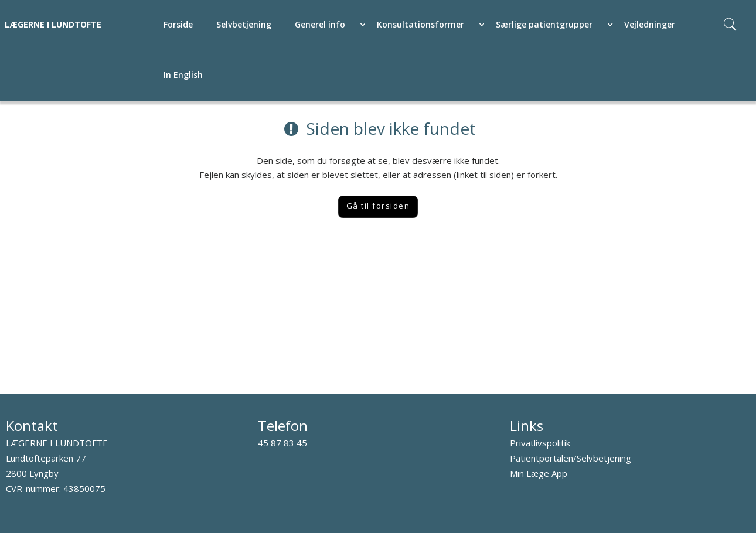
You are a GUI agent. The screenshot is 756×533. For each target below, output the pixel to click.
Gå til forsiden (378, 206)
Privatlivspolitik (540, 443)
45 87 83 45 (282, 443)
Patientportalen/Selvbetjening (571, 458)
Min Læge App (539, 473)
